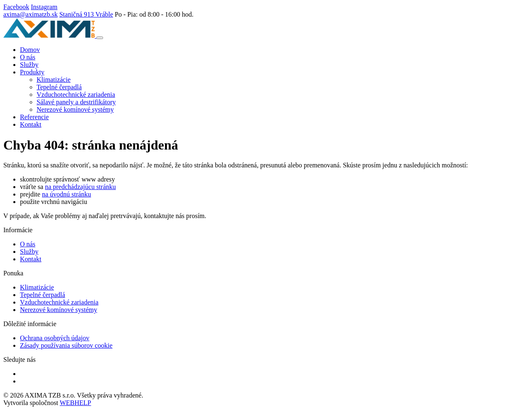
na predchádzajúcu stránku (80, 187)
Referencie (34, 117)
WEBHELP (76, 403)
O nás (28, 57)
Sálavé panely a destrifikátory (76, 102)
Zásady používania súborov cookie (66, 345)
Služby (29, 65)
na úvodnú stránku (66, 194)
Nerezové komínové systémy (75, 109)
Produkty (32, 72)
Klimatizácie (54, 80)
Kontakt (31, 124)
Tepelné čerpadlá (59, 87)
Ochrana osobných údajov (55, 338)
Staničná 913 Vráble (86, 14)
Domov (30, 50)
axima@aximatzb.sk (31, 14)
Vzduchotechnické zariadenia (76, 95)
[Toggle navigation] (100, 38)
